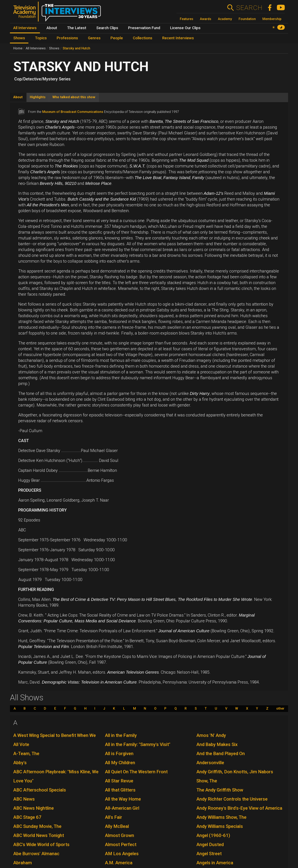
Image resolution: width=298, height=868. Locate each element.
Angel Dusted (210, 845)
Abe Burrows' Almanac (36, 854)
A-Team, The (26, 754)
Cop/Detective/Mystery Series (42, 79)
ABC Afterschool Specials (40, 790)
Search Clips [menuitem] (107, 28)
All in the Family (121, 735)
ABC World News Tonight (39, 835)
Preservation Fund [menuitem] (144, 28)
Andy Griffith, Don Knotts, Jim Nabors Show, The (235, 776)
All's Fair (114, 817)
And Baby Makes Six (217, 744)
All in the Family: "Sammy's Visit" (138, 744)
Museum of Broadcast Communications (73, 112)
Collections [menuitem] (143, 38)
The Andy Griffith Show (220, 790)
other (280, 709)
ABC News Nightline (34, 808)
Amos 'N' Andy (211, 735)
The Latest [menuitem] (77, 28)
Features (187, 19)
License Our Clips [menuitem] (185, 28)
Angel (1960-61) (213, 835)
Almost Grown (120, 835)
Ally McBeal (117, 826)
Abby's (20, 763)
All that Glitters (120, 790)
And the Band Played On (221, 754)
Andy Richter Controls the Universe (232, 799)
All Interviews (36, 48)
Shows (54, 48)
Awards (206, 19)
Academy (225, 19)
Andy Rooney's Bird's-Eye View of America (239, 808)
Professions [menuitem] (67, 38)
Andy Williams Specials (220, 826)
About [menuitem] (52, 28)
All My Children (120, 763)
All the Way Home (123, 799)
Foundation (247, 19)
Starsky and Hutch (76, 48)
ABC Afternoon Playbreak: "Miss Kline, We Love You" (56, 776)
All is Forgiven (119, 754)
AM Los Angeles (122, 854)
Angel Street (209, 854)
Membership (272, 19)
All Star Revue (119, 781)
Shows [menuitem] (19, 38)
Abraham (23, 863)
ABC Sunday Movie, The (37, 826)
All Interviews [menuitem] (25, 28)
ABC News (24, 799)
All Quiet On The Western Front (136, 772)
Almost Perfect (121, 845)
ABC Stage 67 (27, 817)
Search (249, 8)
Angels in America (215, 863)
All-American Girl (122, 808)
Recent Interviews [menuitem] (178, 38)
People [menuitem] (117, 38)
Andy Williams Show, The (221, 817)
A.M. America (119, 863)
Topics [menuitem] (41, 38)
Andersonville (210, 763)
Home (18, 48)
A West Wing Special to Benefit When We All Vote (55, 740)
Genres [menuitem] (94, 38)
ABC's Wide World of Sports (41, 845)
